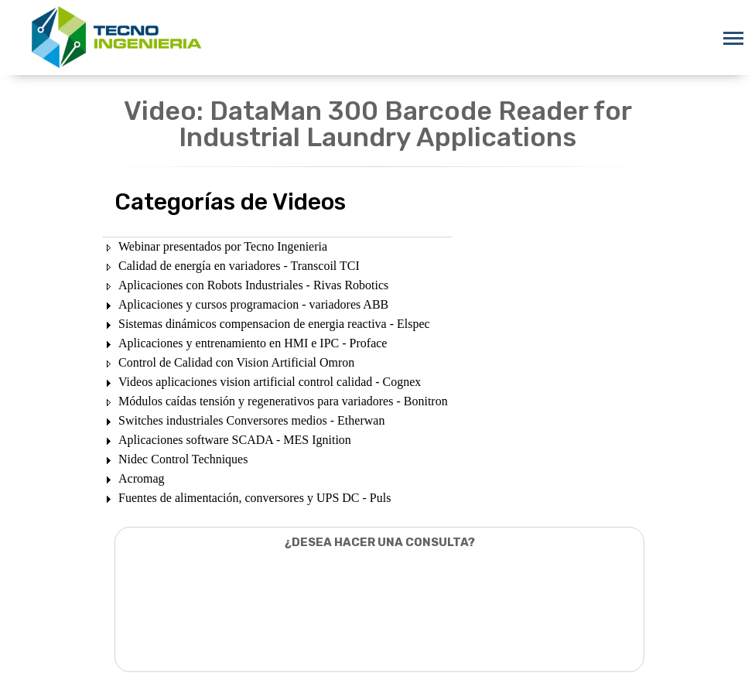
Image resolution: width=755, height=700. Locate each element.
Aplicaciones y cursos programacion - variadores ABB (253, 304)
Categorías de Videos (230, 202)
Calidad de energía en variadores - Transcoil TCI (239, 266)
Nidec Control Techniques (183, 459)
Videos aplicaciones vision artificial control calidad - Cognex (270, 382)
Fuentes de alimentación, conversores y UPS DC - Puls (255, 498)
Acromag (142, 478)
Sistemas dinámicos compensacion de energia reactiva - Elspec (274, 324)
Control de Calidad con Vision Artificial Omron (236, 362)
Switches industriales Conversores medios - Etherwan (251, 420)
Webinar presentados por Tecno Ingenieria (223, 246)
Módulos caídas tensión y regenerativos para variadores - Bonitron (283, 401)
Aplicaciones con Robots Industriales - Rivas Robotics (253, 285)
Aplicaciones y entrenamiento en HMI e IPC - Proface (253, 343)
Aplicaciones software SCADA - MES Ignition (235, 440)
